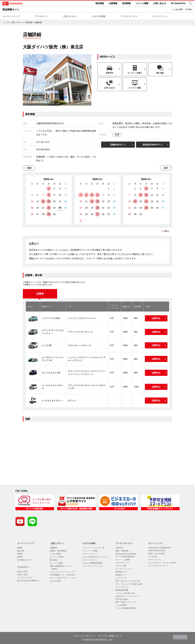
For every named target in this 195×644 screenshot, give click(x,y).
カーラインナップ (11, 16)
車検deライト (121, 575)
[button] (191, 4)
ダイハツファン (160, 16)
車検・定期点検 (122, 551)
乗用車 (20, 548)
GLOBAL (189, 9)
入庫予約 (119, 548)
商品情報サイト (11, 10)
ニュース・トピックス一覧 (94, 548)
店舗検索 (28, 22)
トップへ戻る (179, 637)
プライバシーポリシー (84, 636)
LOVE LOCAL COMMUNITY (160, 548)
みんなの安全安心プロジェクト (95, 557)
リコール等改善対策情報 (126, 608)
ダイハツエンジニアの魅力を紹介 (129, 584)
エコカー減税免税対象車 (93, 563)
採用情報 (126, 3)
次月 (166, 168)
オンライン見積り (57, 557)
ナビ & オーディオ (25, 578)
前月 (30, 168)
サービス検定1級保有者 (125, 557)
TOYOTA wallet (122, 599)
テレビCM (152, 557)
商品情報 (100, 3)
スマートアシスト (90, 554)
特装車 (20, 557)
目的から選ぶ (23, 575)
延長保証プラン (122, 572)
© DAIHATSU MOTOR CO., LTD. (97, 640)
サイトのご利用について (110, 636)
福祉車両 (21, 551)
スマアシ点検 (121, 566)
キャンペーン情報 (90, 551)
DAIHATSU (25, 4)
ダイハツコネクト (90, 560)
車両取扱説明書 (122, 590)
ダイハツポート (122, 587)
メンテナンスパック (124, 569)
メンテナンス (121, 578)
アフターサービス (129, 16)
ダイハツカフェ (155, 560)
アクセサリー (41, 16)
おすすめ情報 (99, 16)
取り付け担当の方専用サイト (29, 581)
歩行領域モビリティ (25, 560)
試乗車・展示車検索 (58, 551)
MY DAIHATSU (178, 3)
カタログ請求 (55, 554)
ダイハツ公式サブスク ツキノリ (64, 578)
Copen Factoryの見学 (157, 550)
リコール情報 (142, 3)
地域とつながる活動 (156, 554)
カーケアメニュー (123, 563)
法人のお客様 (55, 581)
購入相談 (53, 560)
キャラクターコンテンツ (158, 566)
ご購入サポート (70, 16)
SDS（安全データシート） (127, 602)
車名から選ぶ (23, 572)
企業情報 (113, 3)
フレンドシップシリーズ (93, 566)
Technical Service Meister (126, 554)
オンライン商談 (56, 563)
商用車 (20, 554)
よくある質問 (177, 9)
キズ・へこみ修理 (123, 560)
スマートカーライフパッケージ (63, 572)
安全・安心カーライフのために (128, 581)
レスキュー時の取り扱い (126, 593)
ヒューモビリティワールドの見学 (162, 563)
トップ (6, 22)
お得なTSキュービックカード (128, 596)
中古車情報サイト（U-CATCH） (63, 575)
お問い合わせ (160, 3)
